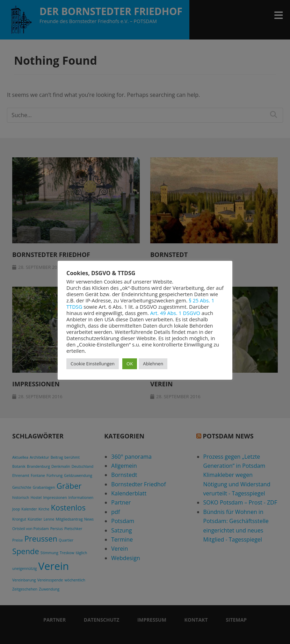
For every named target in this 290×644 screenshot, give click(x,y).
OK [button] (130, 364)
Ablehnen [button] (153, 364)
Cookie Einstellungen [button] (93, 364)
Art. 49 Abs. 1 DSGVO (175, 313)
